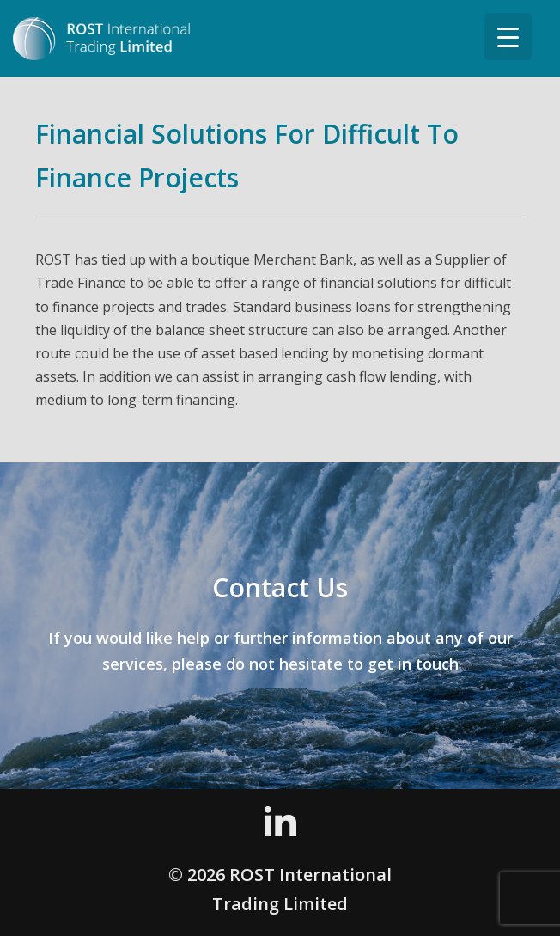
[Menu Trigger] (508, 37)
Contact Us (280, 587)
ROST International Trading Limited (120, 39)
